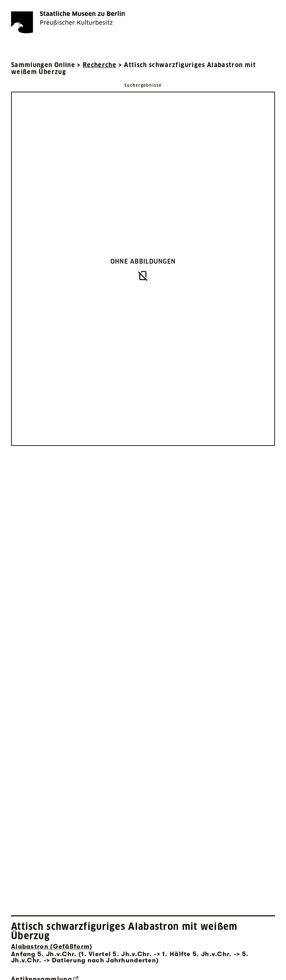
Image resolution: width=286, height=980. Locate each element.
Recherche (100, 65)
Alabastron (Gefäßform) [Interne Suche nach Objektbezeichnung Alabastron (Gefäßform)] (52, 946)
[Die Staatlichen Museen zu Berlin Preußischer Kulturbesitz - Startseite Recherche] (68, 22)
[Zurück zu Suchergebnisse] (143, 85)
